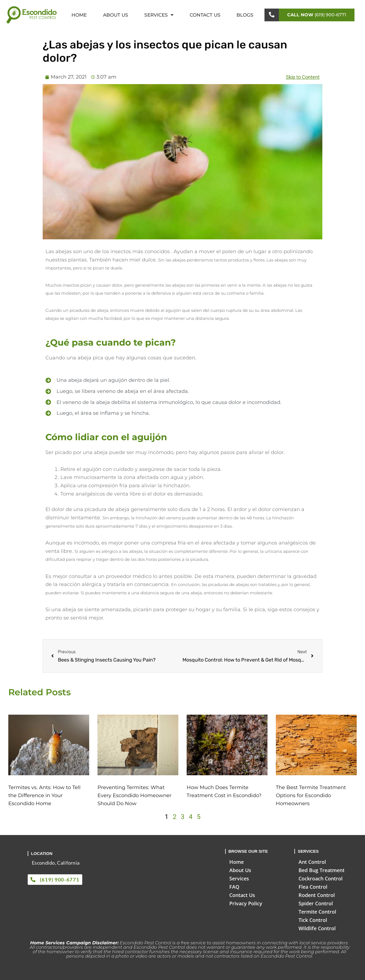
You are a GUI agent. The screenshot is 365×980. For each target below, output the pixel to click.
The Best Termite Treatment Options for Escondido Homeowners (311, 795)
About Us (116, 15)
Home (79, 15)
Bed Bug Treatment (322, 870)
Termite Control (317, 912)
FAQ (234, 887)
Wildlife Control (317, 928)
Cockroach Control (321, 878)
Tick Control (313, 920)
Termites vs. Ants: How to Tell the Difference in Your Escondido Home (44, 795)
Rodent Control (317, 895)
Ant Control (312, 862)
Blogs (245, 15)
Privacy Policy (246, 903)
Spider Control (316, 903)
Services (159, 15)
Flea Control (313, 887)
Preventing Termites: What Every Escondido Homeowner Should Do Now (134, 795)
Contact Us (205, 15)
